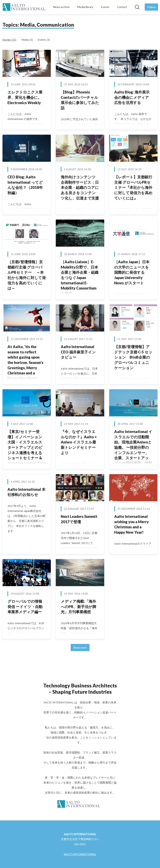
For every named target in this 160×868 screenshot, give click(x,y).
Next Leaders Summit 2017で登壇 (79, 519)
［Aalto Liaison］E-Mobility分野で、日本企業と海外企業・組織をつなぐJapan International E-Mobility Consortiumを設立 (80, 278)
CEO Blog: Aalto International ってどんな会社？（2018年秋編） (25, 185)
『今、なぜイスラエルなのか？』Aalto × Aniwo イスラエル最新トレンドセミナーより (79, 442)
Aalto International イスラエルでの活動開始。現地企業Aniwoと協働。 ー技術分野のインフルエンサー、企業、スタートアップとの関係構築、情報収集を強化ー (133, 450)
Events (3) (44, 40)
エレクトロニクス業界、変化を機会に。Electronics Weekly (25, 97)
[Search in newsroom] (137, 7)
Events (105, 7)
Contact (122, 7)
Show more (80, 648)
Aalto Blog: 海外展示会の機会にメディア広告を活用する (132, 97)
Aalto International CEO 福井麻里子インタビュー (78, 352)
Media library (85, 7)
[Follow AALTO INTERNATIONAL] (151, 7)
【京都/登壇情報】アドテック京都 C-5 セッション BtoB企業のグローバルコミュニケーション (133, 357)
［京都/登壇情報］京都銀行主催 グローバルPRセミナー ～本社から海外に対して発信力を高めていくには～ (27, 275)
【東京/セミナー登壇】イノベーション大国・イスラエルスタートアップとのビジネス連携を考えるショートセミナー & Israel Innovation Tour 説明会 (26, 450)
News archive (61, 7)
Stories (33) (9, 40)
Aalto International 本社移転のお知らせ (26, 492)
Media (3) (27, 40)
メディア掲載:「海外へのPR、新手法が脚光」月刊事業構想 (78, 606)
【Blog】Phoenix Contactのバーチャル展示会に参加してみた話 (80, 100)
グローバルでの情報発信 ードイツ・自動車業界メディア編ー (25, 606)
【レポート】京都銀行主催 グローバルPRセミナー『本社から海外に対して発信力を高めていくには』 (133, 187)
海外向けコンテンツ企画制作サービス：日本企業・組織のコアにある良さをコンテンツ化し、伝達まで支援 (80, 187)
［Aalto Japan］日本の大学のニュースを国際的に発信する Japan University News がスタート (132, 272)
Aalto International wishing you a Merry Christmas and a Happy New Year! (131, 524)
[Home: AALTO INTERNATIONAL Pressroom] (25, 7)
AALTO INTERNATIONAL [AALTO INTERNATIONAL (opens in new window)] (80, 854)
